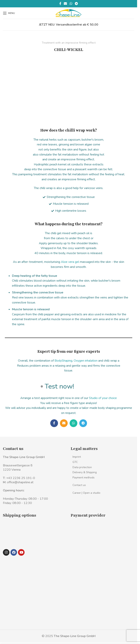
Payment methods (84, 478)
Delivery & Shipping (85, 472)
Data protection (82, 467)
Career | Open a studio (86, 493)
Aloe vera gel (70, 262)
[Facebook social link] (60, 4)
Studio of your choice (103, 398)
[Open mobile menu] (9, 13)
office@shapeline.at (20, 482)
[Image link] (11, 528)
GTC (75, 462)
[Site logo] (69, 13)
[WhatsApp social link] (71, 4)
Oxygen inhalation (86, 361)
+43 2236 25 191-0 (21, 478)
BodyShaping (63, 361)
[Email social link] (65, 4)
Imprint (77, 457)
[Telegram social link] (76, 4)
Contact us (79, 485)
